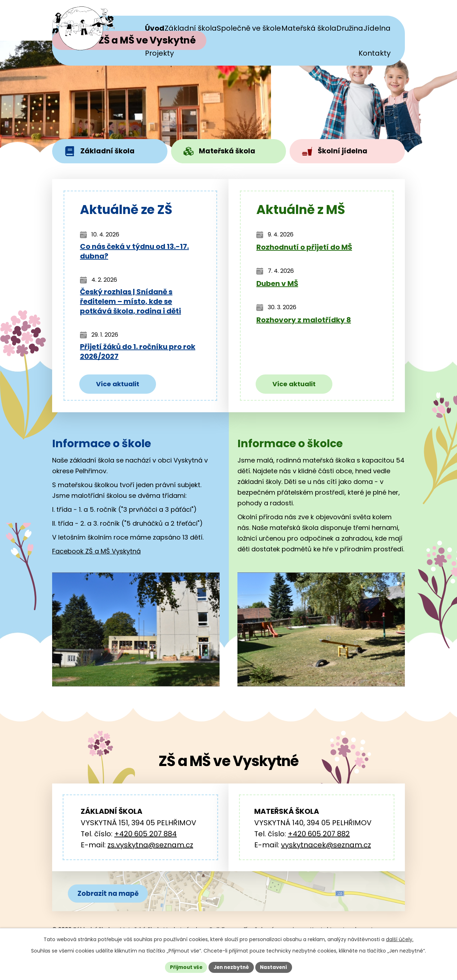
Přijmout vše (184, 967)
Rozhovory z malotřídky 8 (304, 322)
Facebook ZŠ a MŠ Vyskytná (96, 553)
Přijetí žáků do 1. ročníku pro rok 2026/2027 (138, 353)
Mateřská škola (221, 152)
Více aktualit (118, 385)
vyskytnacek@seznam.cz (326, 846)
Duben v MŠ (277, 285)
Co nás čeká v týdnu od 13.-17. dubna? (134, 253)
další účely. (400, 939)
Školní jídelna (336, 152)
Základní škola (101, 152)
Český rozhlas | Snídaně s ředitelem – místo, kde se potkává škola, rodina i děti (130, 303)
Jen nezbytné (231, 967)
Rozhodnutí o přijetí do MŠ (304, 249)
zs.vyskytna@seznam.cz (150, 846)
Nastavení (276, 967)
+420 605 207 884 (145, 835)
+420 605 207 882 (319, 835)
